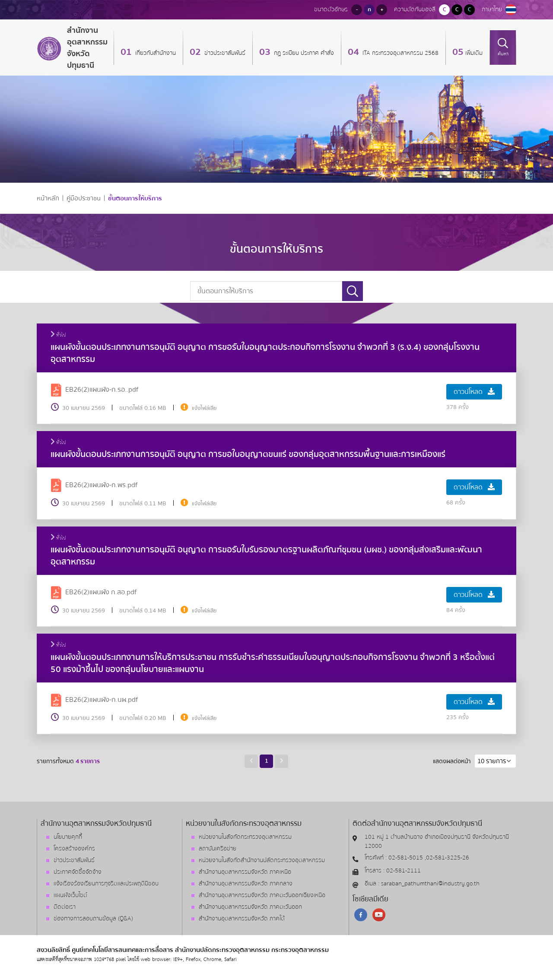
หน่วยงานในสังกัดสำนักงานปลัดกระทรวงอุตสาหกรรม (262, 860)
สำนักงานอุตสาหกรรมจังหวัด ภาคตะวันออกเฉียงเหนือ (262, 895)
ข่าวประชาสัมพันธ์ (224, 53)
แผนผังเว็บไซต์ (70, 895)
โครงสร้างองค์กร (74, 849)
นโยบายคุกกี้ (68, 837)
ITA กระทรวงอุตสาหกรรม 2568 (400, 53)
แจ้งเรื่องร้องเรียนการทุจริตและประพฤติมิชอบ (106, 884)
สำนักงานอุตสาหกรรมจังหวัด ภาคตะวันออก (250, 907)
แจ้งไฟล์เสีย (204, 408)
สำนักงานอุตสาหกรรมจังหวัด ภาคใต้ (242, 919)
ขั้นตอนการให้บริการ (135, 198)
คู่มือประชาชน (84, 198)
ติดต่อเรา (65, 907)
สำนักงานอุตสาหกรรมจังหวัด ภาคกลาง (246, 884)
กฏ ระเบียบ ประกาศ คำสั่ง (303, 53)
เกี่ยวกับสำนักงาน (155, 53)
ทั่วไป (58, 335)
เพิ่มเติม (474, 53)
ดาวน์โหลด (474, 392)
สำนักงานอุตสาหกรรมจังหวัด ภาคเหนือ (245, 872)
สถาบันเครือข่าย (218, 849)
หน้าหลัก (48, 198)
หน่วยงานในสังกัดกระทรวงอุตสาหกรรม (245, 837)
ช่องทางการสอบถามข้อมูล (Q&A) (93, 919)
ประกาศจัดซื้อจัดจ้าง (78, 872)
